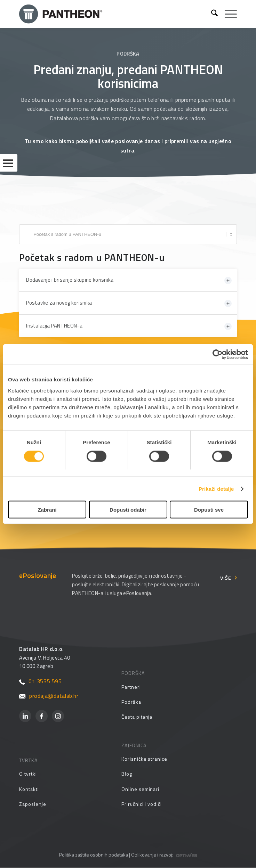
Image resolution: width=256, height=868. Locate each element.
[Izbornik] (227, 14)
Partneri (131, 687)
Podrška (131, 702)
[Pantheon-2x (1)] (112, 14)
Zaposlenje (33, 804)
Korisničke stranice (144, 759)
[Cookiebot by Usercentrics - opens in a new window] (218, 354)
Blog (127, 774)
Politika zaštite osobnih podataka (94, 855)
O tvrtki (28, 774)
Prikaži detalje (216, 489)
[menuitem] (211, 14)
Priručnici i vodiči (142, 804)
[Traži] (211, 14)
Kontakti (29, 789)
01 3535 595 (40, 681)
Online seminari (140, 789)
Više (226, 577)
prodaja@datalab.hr (49, 696)
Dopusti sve (209, 510)
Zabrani (47, 510)
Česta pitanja (137, 717)
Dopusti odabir (128, 510)
